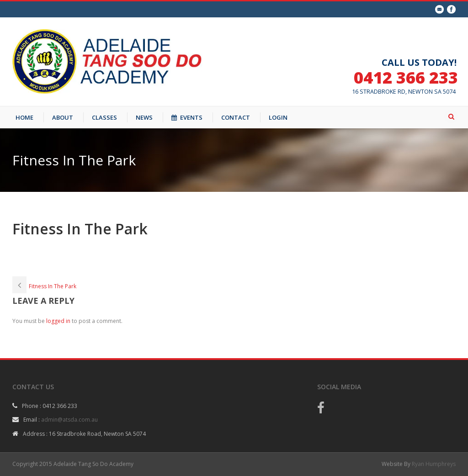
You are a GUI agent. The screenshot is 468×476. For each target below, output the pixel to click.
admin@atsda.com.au (69, 420)
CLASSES (104, 117)
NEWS (144, 117)
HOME (24, 117)
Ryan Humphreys (434, 464)
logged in (58, 321)
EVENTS (187, 117)
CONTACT (236, 117)
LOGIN (278, 117)
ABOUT (63, 117)
